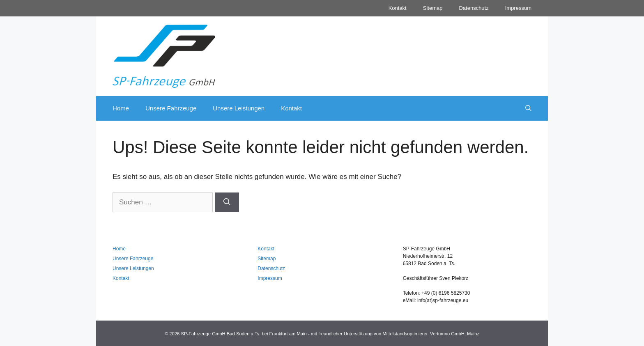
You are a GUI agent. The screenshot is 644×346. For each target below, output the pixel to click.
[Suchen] (227, 202)
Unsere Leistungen (239, 108)
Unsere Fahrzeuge (171, 108)
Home (121, 108)
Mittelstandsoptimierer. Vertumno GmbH (423, 334)
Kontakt (398, 8)
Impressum (518, 8)
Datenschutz (474, 8)
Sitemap (433, 8)
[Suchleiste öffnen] (528, 108)
